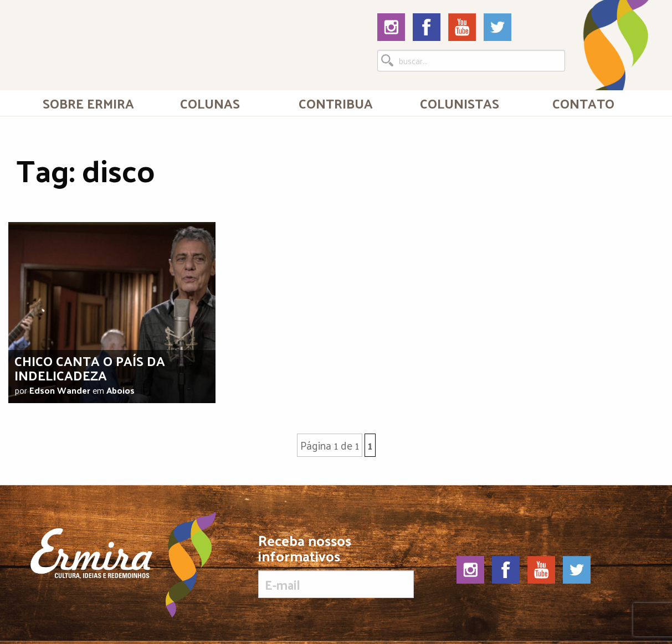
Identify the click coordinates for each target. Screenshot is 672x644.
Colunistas (460, 103)
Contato (583, 103)
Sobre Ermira (88, 103)
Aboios (120, 390)
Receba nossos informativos (336, 565)
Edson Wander (60, 390)
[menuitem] (88, 103)
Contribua (336, 103)
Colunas (210, 103)
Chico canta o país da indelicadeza (90, 367)
